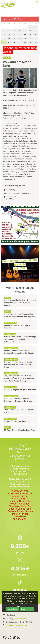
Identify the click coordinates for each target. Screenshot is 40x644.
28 (25, 42)
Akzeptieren (12, 609)
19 (14, 38)
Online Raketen (20, 619)
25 (9, 42)
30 (35, 42)
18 (9, 38)
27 (20, 42)
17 (4, 38)
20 (20, 38)
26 (14, 42)
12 (14, 35)
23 (35, 38)
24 (4, 42)
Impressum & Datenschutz (17, 625)
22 (30, 38)
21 (25, 38)
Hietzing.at (8, 5)
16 (35, 35)
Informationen (27, 609)
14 (25, 35)
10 (4, 35)
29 (30, 42)
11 (9, 35)
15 (30, 35)
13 (20, 35)
